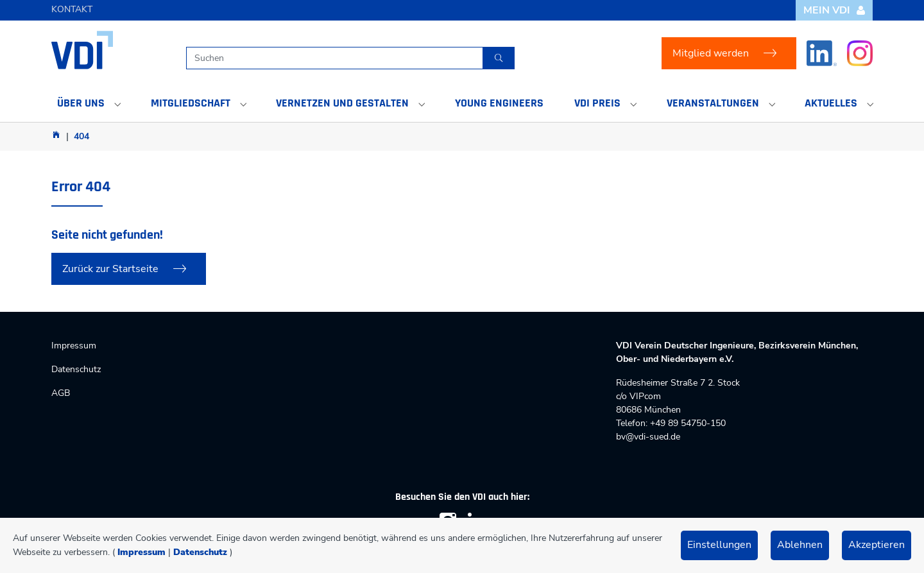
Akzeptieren (877, 545)
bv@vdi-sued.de (648, 437)
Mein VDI (834, 10)
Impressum (141, 552)
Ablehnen (800, 545)
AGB (61, 393)
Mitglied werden (711, 53)
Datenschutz (200, 552)
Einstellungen (719, 545)
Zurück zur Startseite (110, 269)
